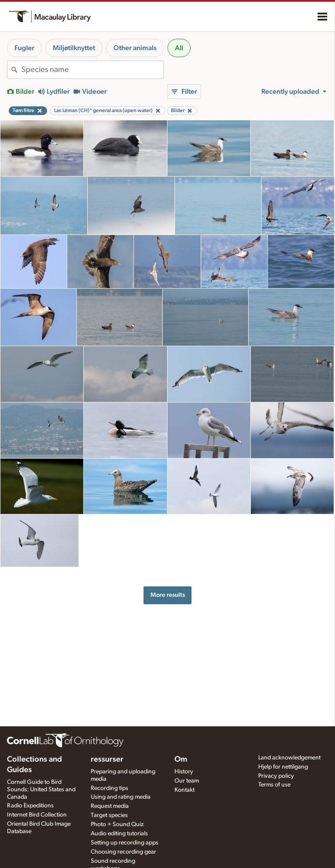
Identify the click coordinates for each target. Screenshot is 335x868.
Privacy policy (276, 776)
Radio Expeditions (30, 806)
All (179, 48)
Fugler (24, 48)
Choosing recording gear (123, 852)
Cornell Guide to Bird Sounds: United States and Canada (41, 790)
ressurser (107, 759)
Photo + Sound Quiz (117, 824)
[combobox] (92, 70)
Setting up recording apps (125, 843)
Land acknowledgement (289, 758)
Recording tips (109, 788)
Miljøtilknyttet (74, 48)
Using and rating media (121, 797)
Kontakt (185, 790)
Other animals (135, 48)
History (184, 772)
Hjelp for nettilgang (283, 767)
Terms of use (274, 785)
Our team (187, 781)
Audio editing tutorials (119, 834)
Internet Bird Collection (37, 815)
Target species (109, 815)
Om (181, 759)
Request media (110, 806)
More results (168, 595)
